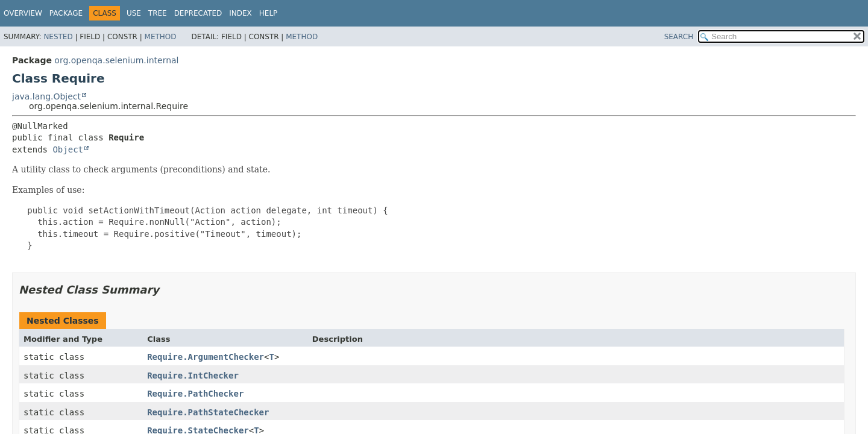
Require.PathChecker (195, 394)
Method (161, 37)
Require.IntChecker (193, 376)
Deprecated (198, 13)
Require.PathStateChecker (208, 412)
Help (269, 13)
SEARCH (679, 37)
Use (134, 13)
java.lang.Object (46, 96)
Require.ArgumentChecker (206, 357)
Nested (58, 37)
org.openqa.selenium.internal (116, 60)
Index (241, 13)
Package (66, 13)
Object (68, 149)
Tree (158, 13)
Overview (23, 13)
